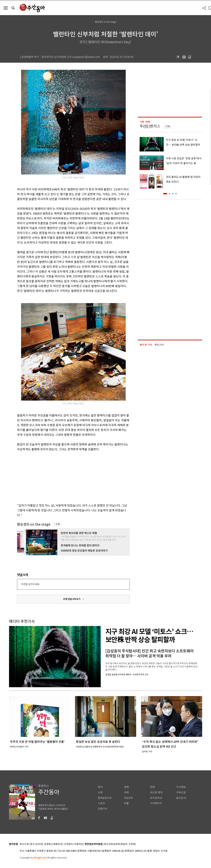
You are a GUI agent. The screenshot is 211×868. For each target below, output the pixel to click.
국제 (126, 793)
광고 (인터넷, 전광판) (41, 844)
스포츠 (101, 803)
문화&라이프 (105, 798)
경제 (126, 787)
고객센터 (68, 844)
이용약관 (79, 844)
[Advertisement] (65, 477)
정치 (100, 787)
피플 (126, 803)
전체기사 (103, 809)
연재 (152, 787)
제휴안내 (58, 844)
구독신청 (181, 793)
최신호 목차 (156, 793)
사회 (100, 793)
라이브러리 (156, 798)
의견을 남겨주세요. (30, 584)
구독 (58, 524)
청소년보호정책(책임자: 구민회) (120, 844)
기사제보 (181, 787)
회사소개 (24, 844)
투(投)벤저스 (150, 126)
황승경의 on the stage (34, 524)
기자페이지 (156, 803)
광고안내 (181, 798)
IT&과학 (128, 798)
